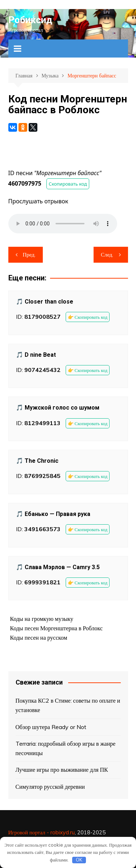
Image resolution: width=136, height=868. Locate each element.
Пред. (29, 255)
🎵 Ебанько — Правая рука (53, 514)
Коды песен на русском (39, 638)
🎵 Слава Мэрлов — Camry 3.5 (58, 567)
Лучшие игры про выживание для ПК (62, 770)
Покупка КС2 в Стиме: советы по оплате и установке (68, 705)
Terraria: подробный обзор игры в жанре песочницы (66, 748)
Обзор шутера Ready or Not (51, 727)
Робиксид (30, 20)
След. (107, 255)
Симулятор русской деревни (50, 787)
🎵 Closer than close (45, 302)
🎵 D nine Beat (36, 355)
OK (79, 860)
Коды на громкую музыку (42, 619)
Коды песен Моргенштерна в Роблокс (57, 628)
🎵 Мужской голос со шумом (58, 408)
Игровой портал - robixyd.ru (42, 832)
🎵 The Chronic (37, 461)
